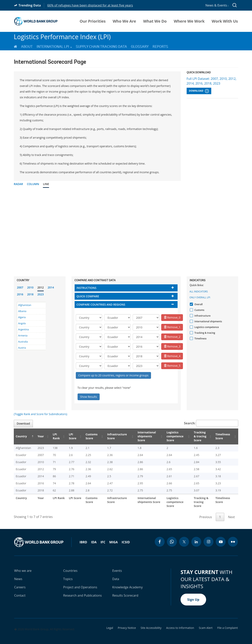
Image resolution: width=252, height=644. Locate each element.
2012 (41, 287)
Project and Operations (80, 583)
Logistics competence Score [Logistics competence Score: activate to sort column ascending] (170, 436)
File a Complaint (228, 624)
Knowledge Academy (127, 583)
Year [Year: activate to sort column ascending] (38, 436)
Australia (23, 342)
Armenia (23, 336)
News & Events (217, 5)
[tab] (126, 288)
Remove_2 (172, 337)
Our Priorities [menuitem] (93, 21)
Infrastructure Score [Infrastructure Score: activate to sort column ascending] (111, 436)
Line (46, 184)
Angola (22, 323)
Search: (211, 423)
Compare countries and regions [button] (101, 304)
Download (199, 91)
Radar (18, 184)
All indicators (199, 292)
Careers (20, 583)
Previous (206, 513)
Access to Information (180, 624)
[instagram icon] (208, 538)
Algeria (22, 317)
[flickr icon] (233, 538)
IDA (94, 538)
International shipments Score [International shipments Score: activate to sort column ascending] (142, 436)
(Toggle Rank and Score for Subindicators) (40, 414)
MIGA (113, 538)
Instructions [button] (87, 288)
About (27, 47)
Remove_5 (172, 366)
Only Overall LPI (200, 297)
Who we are (23, 567)
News (18, 575)
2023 (41, 294)
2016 (20, 294)
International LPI (54, 47)
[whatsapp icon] (172, 538)
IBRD (83, 538)
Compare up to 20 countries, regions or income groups (113, 375)
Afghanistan (25, 305)
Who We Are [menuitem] (124, 21)
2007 (20, 287)
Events (117, 567)
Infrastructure (202, 316)
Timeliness (200, 339)
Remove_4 (172, 356)
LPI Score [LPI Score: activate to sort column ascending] (68, 436)
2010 (30, 287)
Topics (68, 575)
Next (231, 513)
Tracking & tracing (204, 333)
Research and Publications (82, 591)
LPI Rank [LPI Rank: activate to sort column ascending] (52, 436)
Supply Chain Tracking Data (101, 47)
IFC (103, 538)
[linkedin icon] (196, 538)
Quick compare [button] (88, 296)
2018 (30, 294)
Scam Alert (206, 624)
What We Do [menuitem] (155, 21)
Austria (22, 348)
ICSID (126, 538)
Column (33, 184)
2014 (51, 287)
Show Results (89, 397)
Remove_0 (172, 317)
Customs (199, 310)
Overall (198, 304)
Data (116, 575)
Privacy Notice (127, 624)
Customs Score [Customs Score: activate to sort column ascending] (86, 436)
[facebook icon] (160, 538)
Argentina (23, 329)
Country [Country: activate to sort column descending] (21, 436)
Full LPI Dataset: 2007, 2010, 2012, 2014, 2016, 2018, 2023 (212, 81)
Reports (160, 47)
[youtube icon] (221, 538)
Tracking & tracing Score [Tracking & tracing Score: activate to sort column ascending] (199, 436)
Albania (22, 311)
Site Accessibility (151, 624)
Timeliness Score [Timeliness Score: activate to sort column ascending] (223, 436)
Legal (110, 624)
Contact (20, 591)
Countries (70, 567)
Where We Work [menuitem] (189, 21)
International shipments (208, 321)
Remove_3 (172, 346)
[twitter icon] (184, 538)
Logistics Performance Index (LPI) (62, 37)
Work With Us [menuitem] (225, 21)
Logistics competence (206, 327)
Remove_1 (172, 327)
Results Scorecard (125, 591)
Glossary (140, 47)
